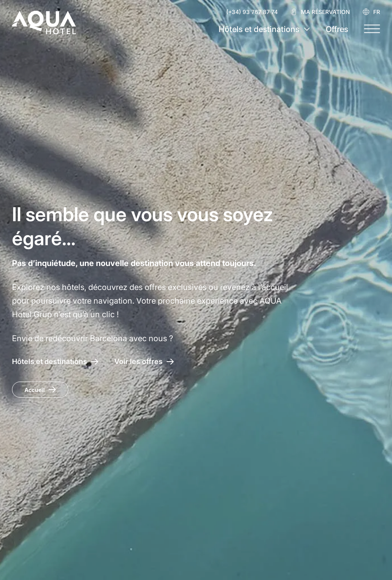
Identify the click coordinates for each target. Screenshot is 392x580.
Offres (337, 29)
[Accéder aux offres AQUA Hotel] (144, 361)
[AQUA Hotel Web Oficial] (44, 22)
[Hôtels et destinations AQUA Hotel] (55, 361)
